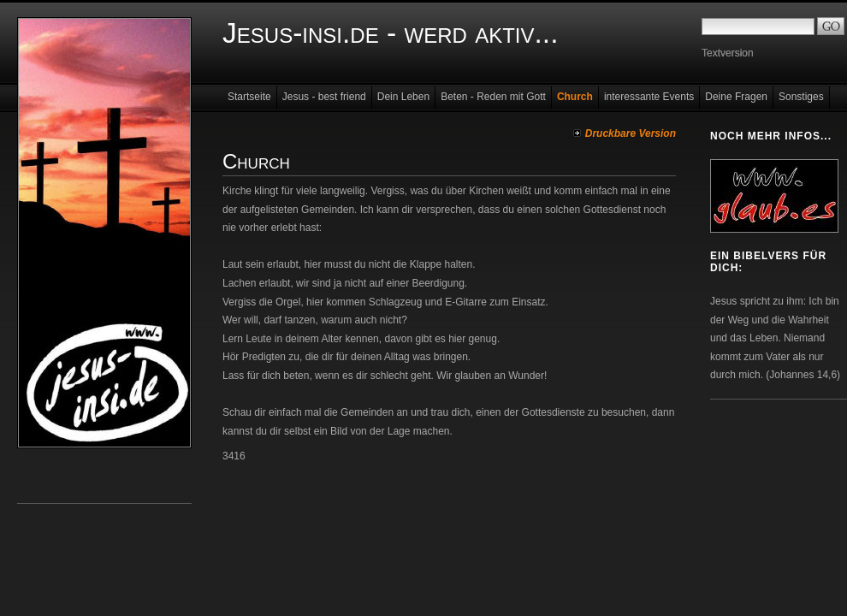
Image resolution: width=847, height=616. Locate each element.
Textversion (728, 53)
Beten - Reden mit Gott (493, 97)
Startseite (249, 97)
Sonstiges (801, 97)
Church (575, 97)
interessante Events (649, 97)
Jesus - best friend (324, 97)
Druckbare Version (631, 133)
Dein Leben (403, 97)
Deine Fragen (736, 97)
